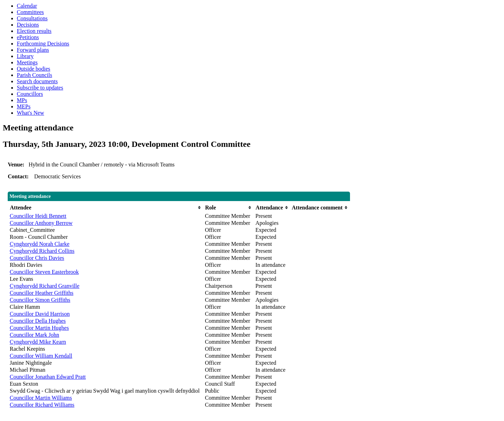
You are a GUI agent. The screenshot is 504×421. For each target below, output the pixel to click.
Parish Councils (34, 75)
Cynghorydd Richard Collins (42, 251)
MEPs (24, 106)
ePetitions (28, 37)
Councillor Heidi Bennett (38, 216)
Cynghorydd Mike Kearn (38, 342)
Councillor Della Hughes (38, 321)
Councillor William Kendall (41, 356)
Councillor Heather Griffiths (42, 293)
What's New (30, 113)
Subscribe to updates (40, 88)
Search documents (37, 81)
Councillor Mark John (34, 335)
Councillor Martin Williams (41, 398)
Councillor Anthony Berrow (41, 223)
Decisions (28, 25)
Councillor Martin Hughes (39, 328)
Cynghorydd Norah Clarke (40, 244)
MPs (22, 100)
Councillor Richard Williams (42, 405)
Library (25, 56)
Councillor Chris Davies (37, 258)
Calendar (27, 6)
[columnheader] (106, 208)
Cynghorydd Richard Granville (45, 286)
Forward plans (33, 50)
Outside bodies (34, 69)
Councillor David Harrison (40, 314)
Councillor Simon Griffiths (40, 300)
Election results (34, 31)
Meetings (27, 62)
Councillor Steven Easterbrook (44, 272)
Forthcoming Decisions (43, 44)
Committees (30, 12)
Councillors (30, 94)
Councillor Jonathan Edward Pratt (48, 377)
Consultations (32, 18)
